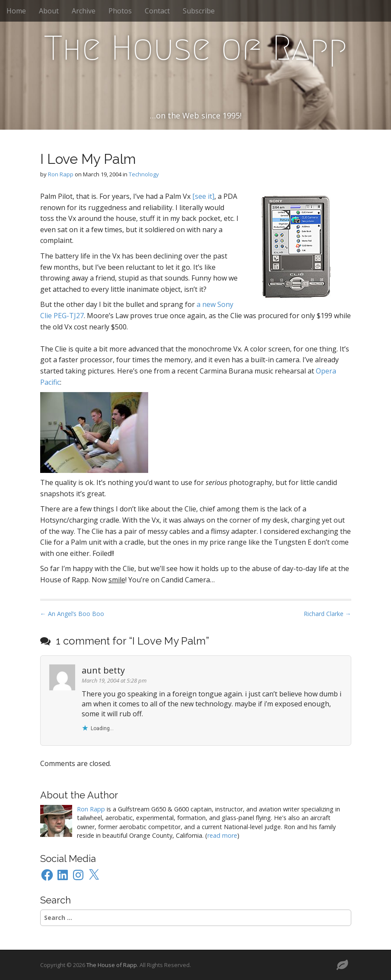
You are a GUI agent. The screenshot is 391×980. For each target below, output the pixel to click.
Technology (144, 174)
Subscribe (199, 11)
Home (16, 11)
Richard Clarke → (327, 614)
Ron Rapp (61, 174)
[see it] (203, 196)
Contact (157, 11)
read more (222, 835)
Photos (120, 11)
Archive (84, 11)
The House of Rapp (195, 48)
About (49, 11)
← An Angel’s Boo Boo (72, 614)
